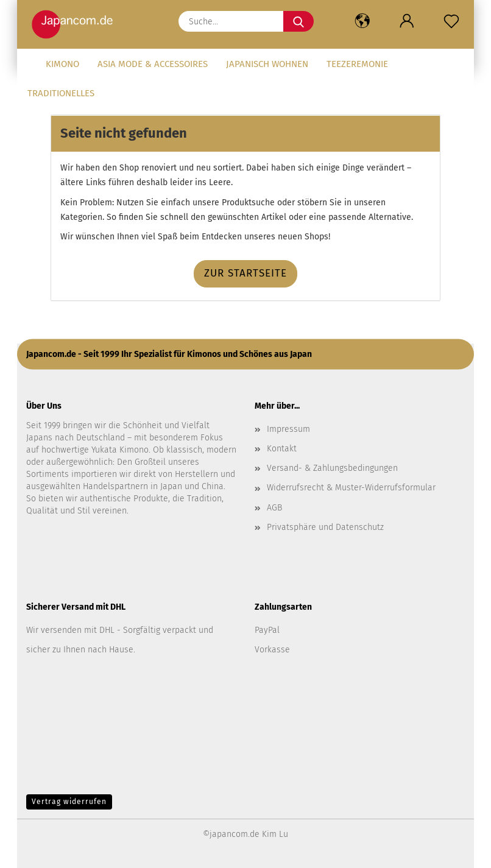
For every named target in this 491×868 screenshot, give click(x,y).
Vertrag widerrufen (69, 802)
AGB (274, 508)
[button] (362, 21)
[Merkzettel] (452, 21)
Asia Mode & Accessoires (153, 64)
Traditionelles (61, 93)
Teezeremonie (357, 64)
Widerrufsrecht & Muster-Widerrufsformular (351, 488)
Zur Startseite (245, 273)
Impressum (288, 429)
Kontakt (282, 449)
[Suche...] (298, 21)
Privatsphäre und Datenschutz (325, 527)
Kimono (62, 64)
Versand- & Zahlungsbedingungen (332, 468)
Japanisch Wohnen (267, 64)
